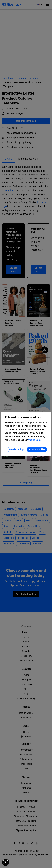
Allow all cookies (37, 449)
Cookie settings (17, 449)
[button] (6, 862)
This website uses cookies (23, 418)
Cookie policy (35, 440)
